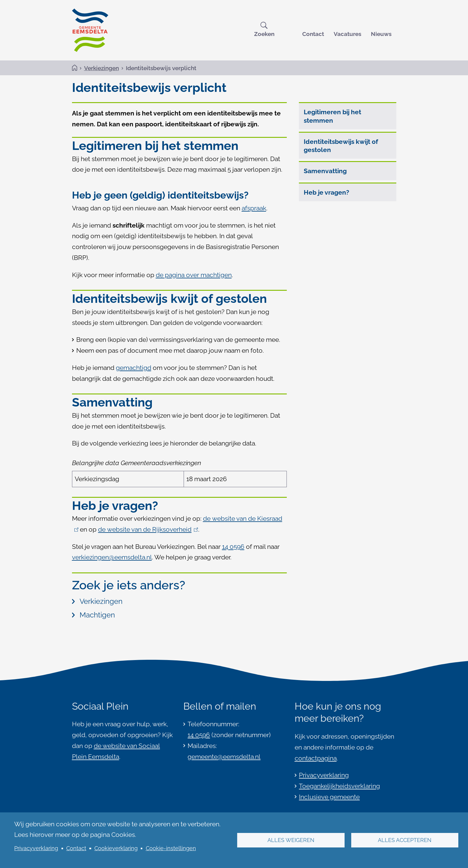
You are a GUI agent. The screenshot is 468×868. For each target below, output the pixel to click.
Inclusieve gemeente (329, 797)
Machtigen (93, 615)
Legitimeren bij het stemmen (332, 116)
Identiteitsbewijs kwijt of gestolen (341, 146)
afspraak (254, 208)
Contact (313, 34)
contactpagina (316, 758)
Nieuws (381, 34)
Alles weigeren (291, 840)
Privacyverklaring (36, 848)
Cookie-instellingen (171, 848)
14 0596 (199, 735)
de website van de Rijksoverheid (148, 530)
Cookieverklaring (116, 848)
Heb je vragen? (326, 192)
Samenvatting (325, 171)
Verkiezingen (101, 68)
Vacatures (347, 34)
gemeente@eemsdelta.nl (224, 757)
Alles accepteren (405, 840)
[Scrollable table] (179, 471)
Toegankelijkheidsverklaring (339, 786)
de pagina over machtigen (194, 275)
